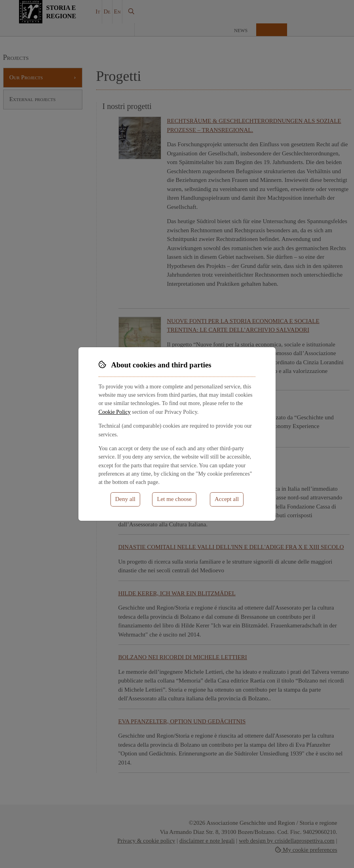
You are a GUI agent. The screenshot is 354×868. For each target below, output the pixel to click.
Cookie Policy (115, 412)
